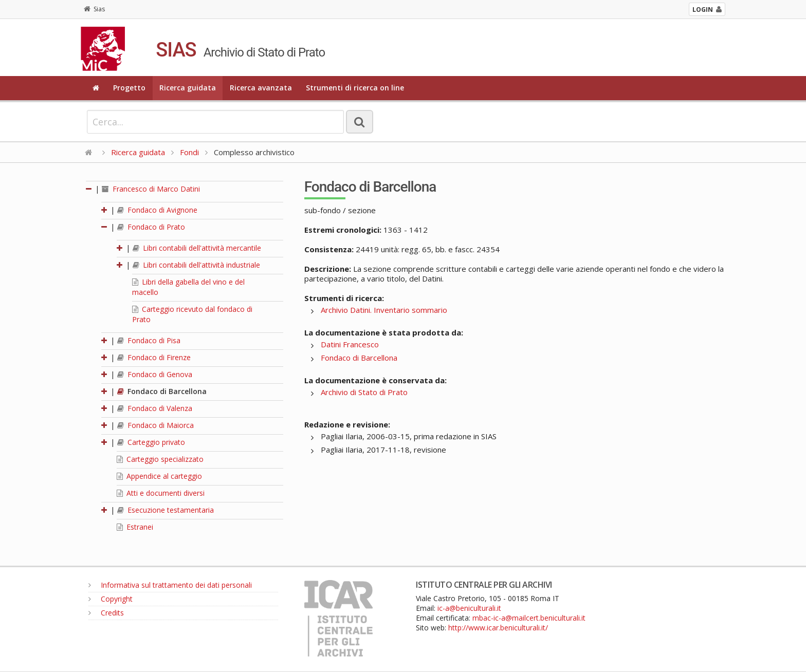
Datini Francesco (350, 344)
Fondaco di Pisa (149, 340)
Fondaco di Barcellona (162, 391)
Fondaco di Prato (151, 227)
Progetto (129, 88)
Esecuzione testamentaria (166, 510)
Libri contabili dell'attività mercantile (197, 248)
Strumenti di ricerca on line (355, 88)
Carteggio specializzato (160, 459)
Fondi (189, 152)
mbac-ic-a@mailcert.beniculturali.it (529, 618)
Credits (106, 613)
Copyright (111, 599)
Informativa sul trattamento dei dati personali (170, 585)
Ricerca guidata (188, 88)
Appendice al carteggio (159, 476)
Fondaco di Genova (155, 374)
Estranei (135, 527)
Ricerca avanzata (261, 88)
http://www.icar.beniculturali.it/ (498, 628)
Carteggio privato (151, 442)
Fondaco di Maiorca (155, 425)
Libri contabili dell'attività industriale (196, 265)
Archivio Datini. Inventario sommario (384, 310)
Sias (94, 9)
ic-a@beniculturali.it (469, 608)
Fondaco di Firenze (154, 357)
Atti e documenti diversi (161, 493)
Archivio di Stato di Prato (364, 392)
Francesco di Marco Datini (151, 189)
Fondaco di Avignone (157, 210)
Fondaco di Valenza (155, 408)
